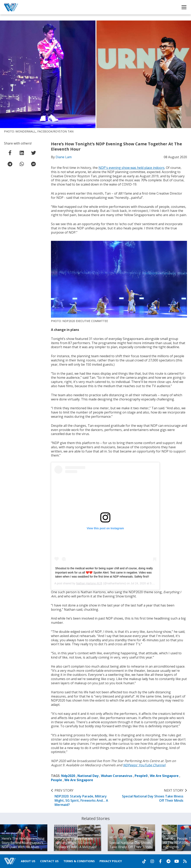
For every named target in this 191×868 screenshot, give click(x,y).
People (56, 780)
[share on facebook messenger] (34, 164)
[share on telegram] (10, 164)
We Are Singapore (164, 776)
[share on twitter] (34, 153)
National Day (88, 776)
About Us (28, 861)
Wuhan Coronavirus (117, 776)
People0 (141, 776)
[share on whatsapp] (22, 164)
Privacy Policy (111, 861)
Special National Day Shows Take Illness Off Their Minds (152, 795)
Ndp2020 (68, 776)
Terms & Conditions (79, 861)
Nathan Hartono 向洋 (89, 583)
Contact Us (49, 861)
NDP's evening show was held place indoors (132, 168)
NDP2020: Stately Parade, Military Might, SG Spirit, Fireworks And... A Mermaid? (86, 798)
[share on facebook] (10, 153)
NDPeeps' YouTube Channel (144, 765)
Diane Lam (64, 157)
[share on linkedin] (22, 153)
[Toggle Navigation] (184, 7)
